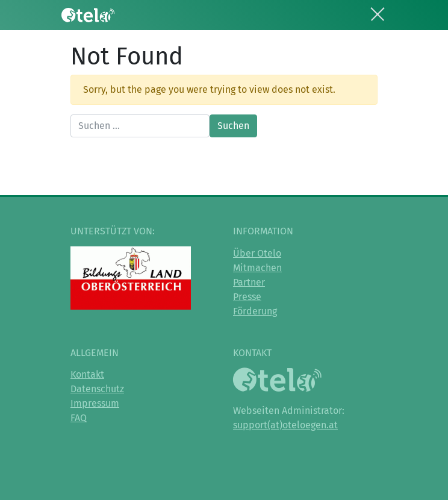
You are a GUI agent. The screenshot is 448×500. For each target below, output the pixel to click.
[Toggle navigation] (378, 12)
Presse (247, 297)
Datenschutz (97, 389)
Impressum (95, 403)
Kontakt (87, 374)
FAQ (79, 418)
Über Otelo (257, 253)
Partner (249, 282)
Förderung (255, 311)
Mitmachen (257, 268)
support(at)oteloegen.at (285, 425)
